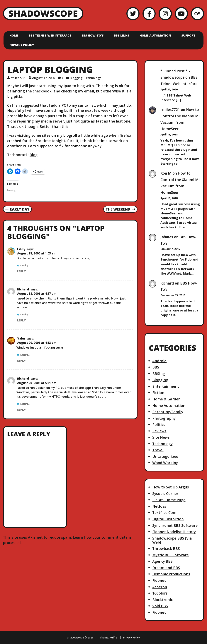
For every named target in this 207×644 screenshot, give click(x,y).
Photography (164, 418)
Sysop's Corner (165, 494)
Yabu (21, 338)
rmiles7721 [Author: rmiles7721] (18, 78)
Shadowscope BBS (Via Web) (172, 540)
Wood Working (165, 463)
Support (188, 35)
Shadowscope (43, 13)
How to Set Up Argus (171, 487)
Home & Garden (166, 399)
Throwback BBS (166, 549)
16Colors (160, 593)
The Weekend (120, 209)
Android (159, 361)
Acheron (160, 587)
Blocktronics (163, 600)
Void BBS (160, 606)
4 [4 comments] (62, 78)
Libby (21, 249)
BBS (156, 367)
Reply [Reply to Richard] (21, 320)
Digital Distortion (168, 519)
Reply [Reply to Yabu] (21, 361)
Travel (158, 450)
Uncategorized (165, 456)
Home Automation (155, 35)
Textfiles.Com (164, 513)
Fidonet (159, 580)
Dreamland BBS (166, 568)
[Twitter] (133, 14)
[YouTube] (181, 14)
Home (14, 35)
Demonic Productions (171, 574)
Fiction (158, 393)
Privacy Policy (22, 45)
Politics (159, 425)
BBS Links (122, 35)
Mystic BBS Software (170, 555)
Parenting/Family (168, 412)
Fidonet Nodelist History (174, 532)
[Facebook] (149, 14)
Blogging (76, 78)
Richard (23, 289)
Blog (34, 155)
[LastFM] (197, 14)
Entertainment (166, 386)
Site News (161, 437)
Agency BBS (162, 561)
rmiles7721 (170, 110)
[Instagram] (165, 14)
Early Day (17, 209)
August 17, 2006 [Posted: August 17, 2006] (44, 78)
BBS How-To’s (93, 35)
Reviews (159, 431)
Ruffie (113, 637)
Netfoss (159, 506)
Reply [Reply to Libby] (21, 271)
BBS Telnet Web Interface (50, 35)
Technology (92, 78)
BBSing (159, 374)
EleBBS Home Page (169, 500)
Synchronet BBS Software (175, 525)
